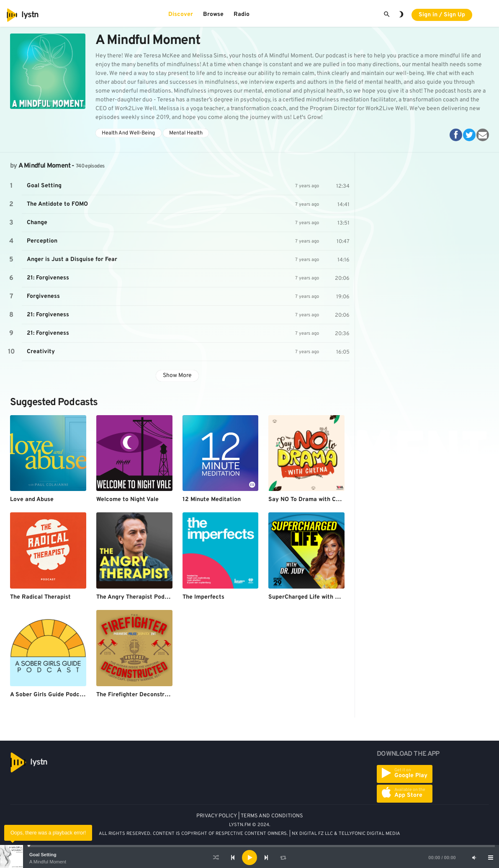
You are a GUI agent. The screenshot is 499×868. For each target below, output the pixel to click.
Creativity (41, 352)
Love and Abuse (32, 500)
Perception (42, 241)
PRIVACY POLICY (217, 816)
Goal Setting (43, 855)
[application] (249, 858)
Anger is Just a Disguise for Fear (72, 260)
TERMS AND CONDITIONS (272, 816)
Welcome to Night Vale (127, 500)
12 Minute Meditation (212, 500)
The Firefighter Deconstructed (138, 695)
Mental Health (186, 133)
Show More (177, 376)
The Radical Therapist (40, 597)
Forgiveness (43, 296)
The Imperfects (203, 597)
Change (37, 223)
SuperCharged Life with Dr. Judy (313, 597)
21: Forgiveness (48, 278)
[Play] (249, 858)
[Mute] (474, 858)
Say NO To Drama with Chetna (310, 500)
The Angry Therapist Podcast (136, 597)
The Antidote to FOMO (57, 204)
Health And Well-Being (128, 133)
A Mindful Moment (48, 862)
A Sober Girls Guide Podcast (49, 695)
